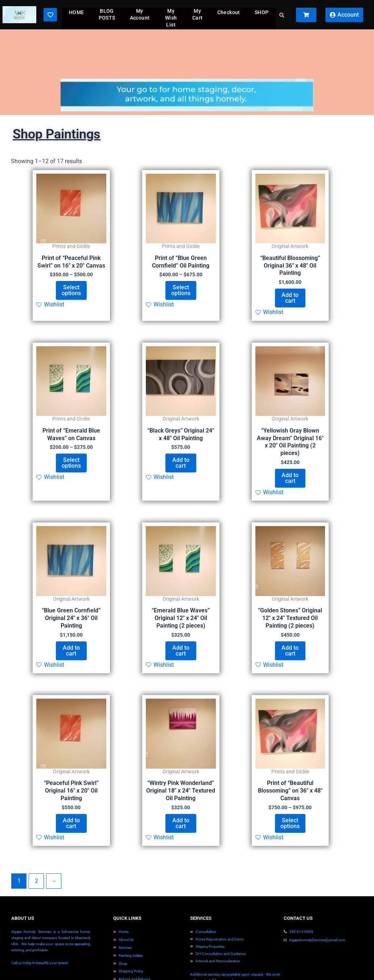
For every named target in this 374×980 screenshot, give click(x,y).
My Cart (198, 14)
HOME (77, 12)
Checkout (229, 12)
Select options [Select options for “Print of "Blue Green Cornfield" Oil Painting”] (181, 290)
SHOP (262, 12)
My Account (140, 14)
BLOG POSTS (107, 14)
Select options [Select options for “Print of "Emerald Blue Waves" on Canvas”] (71, 463)
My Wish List (171, 18)
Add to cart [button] (290, 298)
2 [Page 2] (36, 881)
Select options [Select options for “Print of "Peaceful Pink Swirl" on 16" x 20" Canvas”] (71, 290)
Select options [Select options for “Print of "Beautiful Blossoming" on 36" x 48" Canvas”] (290, 823)
